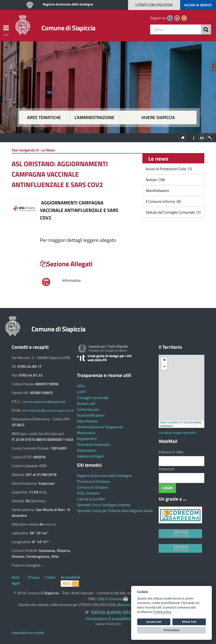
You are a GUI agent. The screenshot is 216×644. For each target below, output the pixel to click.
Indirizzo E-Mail (171, 452)
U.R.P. (82, 392)
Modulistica (86, 433)
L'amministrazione (94, 117)
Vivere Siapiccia (158, 117)
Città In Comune (110, 599)
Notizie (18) (155, 180)
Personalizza (172, 630)
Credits (50, 577)
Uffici (81, 386)
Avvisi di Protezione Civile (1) (168, 169)
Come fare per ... (90, 409)
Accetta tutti (154, 622)
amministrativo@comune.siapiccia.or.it (48, 410)
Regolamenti (87, 439)
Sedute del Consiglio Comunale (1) (173, 212)
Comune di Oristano (93, 487)
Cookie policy (162, 612)
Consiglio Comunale (93, 398)
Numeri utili (86, 404)
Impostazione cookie (28, 633)
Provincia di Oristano (93, 481)
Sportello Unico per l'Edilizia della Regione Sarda (115, 511)
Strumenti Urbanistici (94, 444)
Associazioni (87, 450)
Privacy (34, 577)
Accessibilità (70, 577)
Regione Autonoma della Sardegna (68, 4)
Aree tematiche (44, 117)
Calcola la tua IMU (91, 499)
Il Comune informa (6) (163, 201)
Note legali (16, 580)
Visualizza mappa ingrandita (177, 433)
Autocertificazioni (91, 415)
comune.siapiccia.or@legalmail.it (44, 402)
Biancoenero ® (129, 605)
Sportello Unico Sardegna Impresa (104, 505)
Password (167, 469)
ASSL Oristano (88, 493)
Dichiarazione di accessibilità (108, 619)
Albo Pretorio (87, 421)
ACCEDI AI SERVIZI (198, 5)
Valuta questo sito (111, 612)
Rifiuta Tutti (189, 622)
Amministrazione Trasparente (100, 427)
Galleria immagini (90, 456)
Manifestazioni (157, 191)
